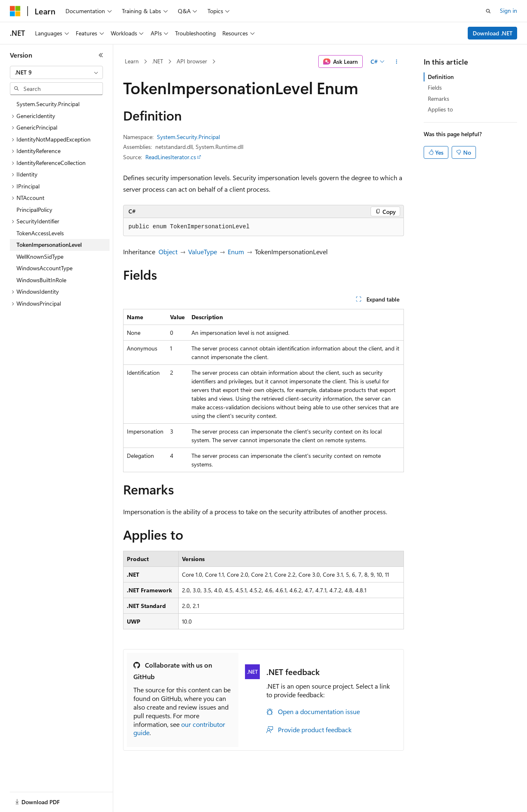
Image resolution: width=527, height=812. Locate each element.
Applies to (440, 109)
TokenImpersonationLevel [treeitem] (49, 245)
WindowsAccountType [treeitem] (44, 268)
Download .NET (493, 33)
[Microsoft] (15, 11)
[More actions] (397, 62)
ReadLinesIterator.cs (171, 157)
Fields (435, 87)
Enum (236, 252)
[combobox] (56, 72)
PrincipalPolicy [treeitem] (34, 210)
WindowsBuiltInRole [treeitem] (41, 280)
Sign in (508, 10)
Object (168, 252)
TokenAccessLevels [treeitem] (40, 233)
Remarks (438, 99)
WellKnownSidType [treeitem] (40, 256)
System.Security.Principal (188, 137)
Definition (441, 77)
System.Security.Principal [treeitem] (48, 104)
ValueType (203, 252)
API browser (192, 61)
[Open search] (488, 11)
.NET (157, 61)
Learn (132, 61)
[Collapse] (101, 55)
